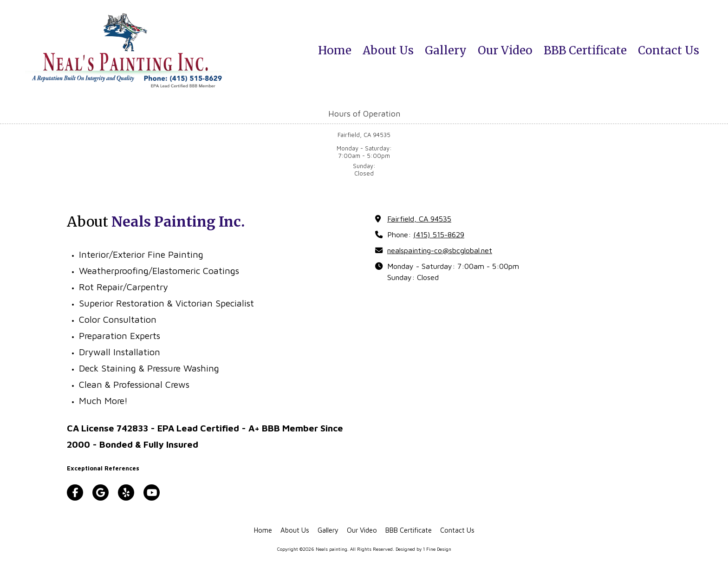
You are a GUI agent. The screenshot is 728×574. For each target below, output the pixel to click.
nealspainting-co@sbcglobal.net (440, 250)
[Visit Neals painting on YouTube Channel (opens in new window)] (152, 492)
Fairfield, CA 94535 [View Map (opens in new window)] (419, 219)
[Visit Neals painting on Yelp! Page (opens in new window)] (126, 492)
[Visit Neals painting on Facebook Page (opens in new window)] (75, 492)
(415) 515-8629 (439, 234)
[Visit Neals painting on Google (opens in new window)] (101, 492)
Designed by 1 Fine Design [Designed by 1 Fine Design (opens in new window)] (423, 549)
